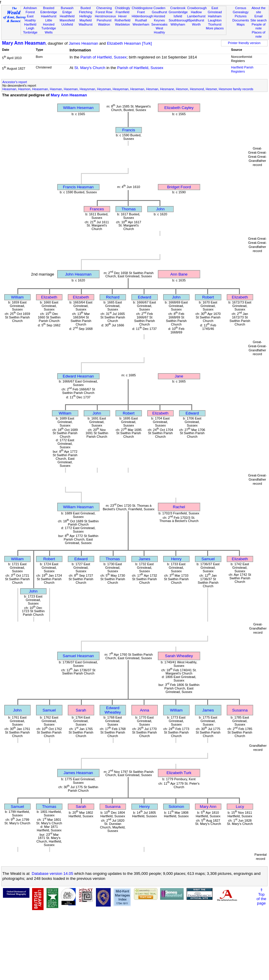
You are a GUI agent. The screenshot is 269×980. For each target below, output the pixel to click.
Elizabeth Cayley (179, 108)
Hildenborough (142, 16)
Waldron (104, 24)
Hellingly (86, 16)
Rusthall (141, 20)
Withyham (178, 24)
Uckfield (67, 24)
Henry (176, 559)
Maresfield (67, 20)
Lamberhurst (196, 16)
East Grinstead (215, 10)
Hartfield (30, 24)
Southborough (179, 20)
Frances (97, 209)
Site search (259, 20)
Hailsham (215, 16)
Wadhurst (85, 24)
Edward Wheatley (113, 710)
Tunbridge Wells (49, 30)
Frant (141, 12)
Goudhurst (160, 12)
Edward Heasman (78, 376)
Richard (113, 297)
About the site (259, 10)
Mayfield (85, 20)
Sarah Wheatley (179, 656)
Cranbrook (178, 8)
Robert (208, 297)
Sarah (81, 710)
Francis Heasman (78, 187)
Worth (196, 24)
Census (241, 8)
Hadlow (196, 12)
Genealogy (241, 12)
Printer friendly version (244, 43)
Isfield (178, 16)
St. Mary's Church (90, 68)
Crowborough (197, 8)
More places (215, 28)
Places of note (259, 34)
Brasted (49, 8)
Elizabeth (49, 297)
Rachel (179, 507)
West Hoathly (160, 30)
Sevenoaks (159, 24)
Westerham (141, 24)
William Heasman (78, 507)
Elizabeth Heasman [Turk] (129, 43)
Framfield (122, 12)
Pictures (241, 16)
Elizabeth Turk (179, 773)
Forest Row (104, 12)
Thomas (129, 209)
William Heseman (78, 108)
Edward (144, 297)
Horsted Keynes (159, 18)
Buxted (85, 8)
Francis (129, 130)
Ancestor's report (15, 82)
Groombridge (178, 12)
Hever (122, 16)
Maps (241, 24)
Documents (241, 20)
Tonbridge (30, 32)
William (18, 297)
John (161, 209)
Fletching (85, 12)
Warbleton (122, 24)
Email (259, 16)
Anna (144, 710)
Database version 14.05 (53, 874)
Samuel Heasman (78, 656)
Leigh (30, 28)
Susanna (240, 710)
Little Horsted (49, 22)
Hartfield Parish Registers (242, 69)
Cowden (159, 8)
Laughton (215, 20)
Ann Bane (179, 274)
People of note (259, 26)
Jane (179, 376)
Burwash (67, 8)
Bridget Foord (179, 187)
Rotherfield (122, 20)
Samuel (208, 559)
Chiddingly (122, 8)
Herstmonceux (105, 16)
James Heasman (83, 43)
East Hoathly (30, 18)
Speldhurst (196, 20)
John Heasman (78, 274)
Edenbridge (49, 12)
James (144, 559)
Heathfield (67, 16)
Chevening (104, 8)
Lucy (240, 807)
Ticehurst (215, 24)
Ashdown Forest (30, 10)
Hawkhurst (49, 16)
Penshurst (104, 20)
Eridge (67, 12)
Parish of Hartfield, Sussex (103, 57)
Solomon (176, 807)
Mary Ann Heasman (24, 43)
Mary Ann (208, 807)
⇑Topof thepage (261, 897)
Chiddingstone (142, 8)
